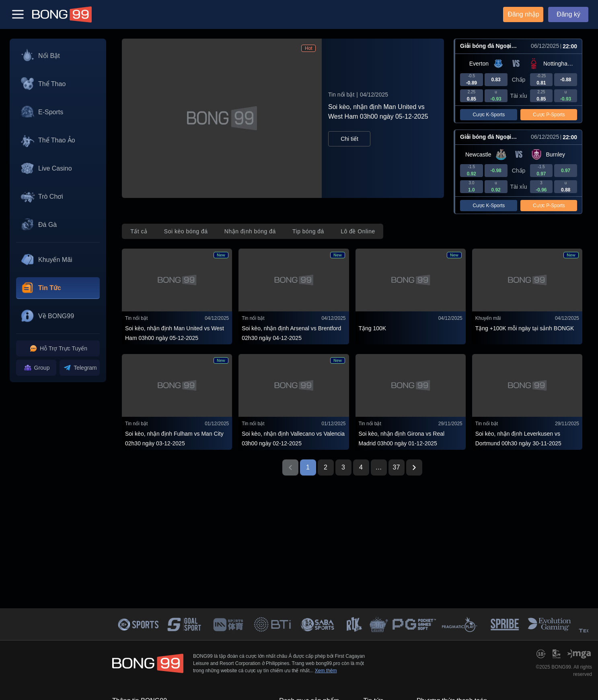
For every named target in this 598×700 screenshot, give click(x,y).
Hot (309, 48)
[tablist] (253, 231)
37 (397, 467)
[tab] (139, 231)
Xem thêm (326, 671)
